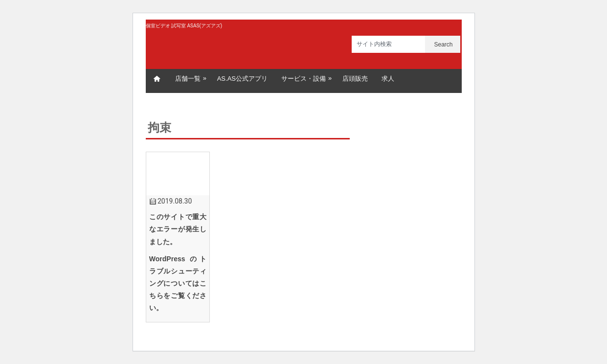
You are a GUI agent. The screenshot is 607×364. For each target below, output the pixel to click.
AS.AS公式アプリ (242, 79)
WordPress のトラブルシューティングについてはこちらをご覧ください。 (178, 284)
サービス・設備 (307, 78)
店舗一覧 (191, 78)
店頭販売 (355, 79)
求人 (388, 79)
